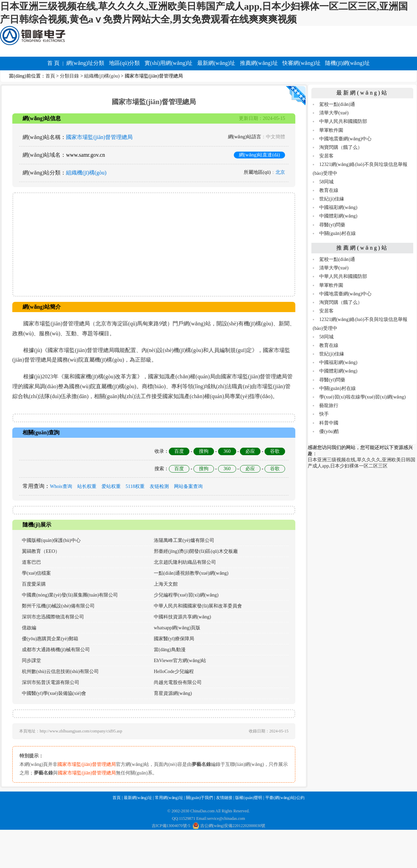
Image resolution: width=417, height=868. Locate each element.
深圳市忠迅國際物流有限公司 (53, 617)
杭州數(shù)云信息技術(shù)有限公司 (60, 671)
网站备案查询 (188, 486)
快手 (324, 414)
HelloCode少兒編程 (174, 671)
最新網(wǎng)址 (216, 63)
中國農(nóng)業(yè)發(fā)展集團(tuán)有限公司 (70, 595)
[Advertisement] (154, 244)
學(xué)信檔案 (37, 573)
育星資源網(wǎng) (173, 693)
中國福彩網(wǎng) (338, 207)
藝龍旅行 (329, 405)
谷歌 (275, 451)
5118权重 (135, 486)
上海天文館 (166, 584)
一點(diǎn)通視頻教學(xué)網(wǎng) (191, 573)
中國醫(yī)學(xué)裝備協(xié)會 (54, 693)
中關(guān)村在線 (338, 233)
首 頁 (53, 63)
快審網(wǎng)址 (301, 63)
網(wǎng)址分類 (85, 63)
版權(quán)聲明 (249, 798)
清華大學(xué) (334, 113)
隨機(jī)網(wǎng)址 (347, 63)
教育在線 (329, 190)
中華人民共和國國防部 (343, 121)
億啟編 (29, 628)
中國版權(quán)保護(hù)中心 (51, 540)
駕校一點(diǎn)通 (337, 104)
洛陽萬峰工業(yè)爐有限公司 (184, 540)
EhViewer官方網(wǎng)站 (180, 661)
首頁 (50, 76)
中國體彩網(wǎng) (338, 216)
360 (227, 451)
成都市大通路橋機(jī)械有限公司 (56, 650)
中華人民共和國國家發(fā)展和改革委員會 (198, 606)
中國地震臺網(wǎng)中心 (345, 139)
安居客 (326, 156)
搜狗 (204, 451)
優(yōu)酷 (329, 431)
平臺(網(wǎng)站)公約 (285, 798)
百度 (179, 451)
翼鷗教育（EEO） (41, 551)
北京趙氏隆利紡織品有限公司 (185, 562)
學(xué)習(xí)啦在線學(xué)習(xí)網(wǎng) (362, 397)
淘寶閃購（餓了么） (341, 147)
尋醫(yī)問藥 (332, 225)
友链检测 (159, 486)
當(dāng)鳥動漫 (170, 650)
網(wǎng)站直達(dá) (259, 155)
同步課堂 (31, 661)
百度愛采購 (34, 584)
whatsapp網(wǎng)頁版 (177, 628)
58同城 (326, 182)
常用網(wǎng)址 (169, 798)
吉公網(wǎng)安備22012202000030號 (229, 826)
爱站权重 (111, 486)
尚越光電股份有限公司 (178, 682)
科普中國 (329, 423)
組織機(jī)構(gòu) (102, 76)
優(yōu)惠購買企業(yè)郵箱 (50, 639)
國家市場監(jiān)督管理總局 (99, 137)
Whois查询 (61, 486)
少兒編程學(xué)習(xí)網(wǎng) (186, 595)
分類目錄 (69, 76)
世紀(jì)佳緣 (332, 199)
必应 (250, 451)
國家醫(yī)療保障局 (174, 639)
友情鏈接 (224, 798)
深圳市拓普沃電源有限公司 (51, 682)
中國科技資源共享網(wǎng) (182, 617)
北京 (280, 172)
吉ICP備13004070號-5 (171, 826)
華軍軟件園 (331, 130)
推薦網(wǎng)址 (259, 63)
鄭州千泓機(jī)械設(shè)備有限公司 (58, 606)
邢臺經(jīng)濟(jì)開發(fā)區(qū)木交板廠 (196, 551)
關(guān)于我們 (199, 798)
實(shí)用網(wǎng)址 (169, 63)
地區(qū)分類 (125, 63)
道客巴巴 (31, 562)
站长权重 (87, 486)
